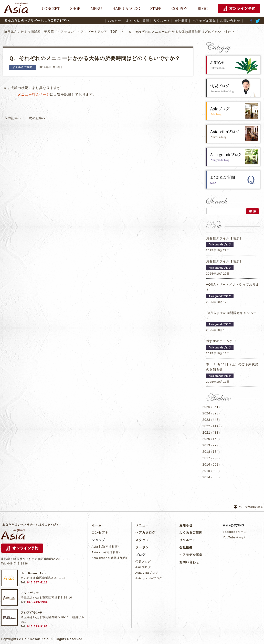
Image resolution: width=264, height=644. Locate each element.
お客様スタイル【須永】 (224, 238)
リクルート (188, 540)
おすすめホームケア (221, 341)
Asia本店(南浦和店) (105, 547)
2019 (207, 445)
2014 (207, 477)
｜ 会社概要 (179, 21)
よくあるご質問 (191, 533)
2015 (207, 471)
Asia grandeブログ (149, 578)
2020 (207, 439)
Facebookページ (235, 532)
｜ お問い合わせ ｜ (230, 21)
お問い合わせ (189, 562)
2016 (207, 465)
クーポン (142, 547)
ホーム (97, 525)
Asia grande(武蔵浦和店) (109, 558)
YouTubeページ (234, 537)
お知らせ (186, 525)
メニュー (142, 525)
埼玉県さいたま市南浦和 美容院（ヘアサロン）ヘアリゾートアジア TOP (62, 32)
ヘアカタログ (145, 533)
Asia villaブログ (147, 573)
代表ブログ (143, 561)
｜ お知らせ (113, 21)
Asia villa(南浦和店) (106, 552)
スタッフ (142, 540)
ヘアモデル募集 (191, 555)
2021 (207, 433)
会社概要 (186, 547)
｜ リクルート (160, 21)
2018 (207, 452)
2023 (207, 420)
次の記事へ (37, 118)
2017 (207, 458)
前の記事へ (13, 118)
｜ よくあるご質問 (135, 21)
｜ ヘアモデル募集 (202, 21)
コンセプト (100, 533)
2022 (207, 426)
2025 (207, 407)
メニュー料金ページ (34, 94)
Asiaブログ (143, 567)
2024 (207, 413)
